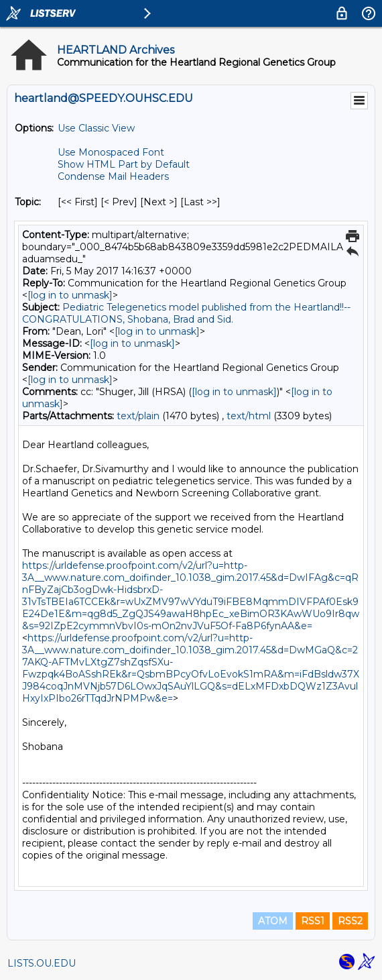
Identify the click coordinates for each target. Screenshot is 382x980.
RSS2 (350, 921)
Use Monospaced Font (111, 152)
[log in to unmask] (70, 295)
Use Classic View (96, 128)
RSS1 (313, 921)
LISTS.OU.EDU (42, 963)
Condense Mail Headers (113, 176)
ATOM (273, 921)
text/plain (138, 416)
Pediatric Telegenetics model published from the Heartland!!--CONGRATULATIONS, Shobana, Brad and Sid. (186, 313)
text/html (249, 416)
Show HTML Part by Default (124, 164)
